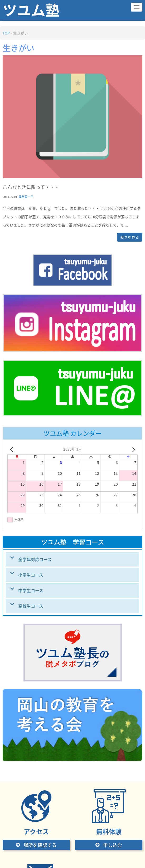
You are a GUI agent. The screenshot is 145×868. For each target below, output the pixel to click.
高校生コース (31, 606)
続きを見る (130, 237)
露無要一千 (26, 197)
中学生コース (31, 590)
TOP (6, 33)
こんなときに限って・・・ (31, 187)
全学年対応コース (35, 559)
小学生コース (31, 575)
